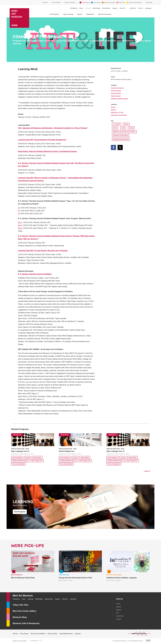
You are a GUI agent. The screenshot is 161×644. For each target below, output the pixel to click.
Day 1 (20, 222)
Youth (123, 128)
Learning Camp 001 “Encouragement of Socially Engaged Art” (42, 140)
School (115, 128)
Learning (88, 8)
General (113, 110)
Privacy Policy (53, 634)
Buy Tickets (45, 3)
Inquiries (119, 619)
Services (119, 607)
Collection (133, 8)
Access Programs (17, 457)
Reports (80, 14)
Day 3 (20, 228)
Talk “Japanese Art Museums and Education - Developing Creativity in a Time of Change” (53, 128)
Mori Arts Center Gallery (110, 3)
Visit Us (141, 8)
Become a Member (56, 3)
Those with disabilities (18, 464)
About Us (122, 8)
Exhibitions (74, 8)
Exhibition (35, 274)
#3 (19, 214)
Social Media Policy (66, 634)
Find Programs (54, 14)
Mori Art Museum (86, 3)
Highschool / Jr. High (117, 112)
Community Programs (117, 88)
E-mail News (120, 616)
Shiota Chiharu (37, 457)
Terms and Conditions (38, 634)
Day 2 (20, 225)
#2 (19, 211)
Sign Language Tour (37, 461)
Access (118, 604)
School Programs (116, 93)
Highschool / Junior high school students (124, 132)
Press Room (24, 634)
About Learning (68, 14)
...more (146, 471)
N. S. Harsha (116, 124)
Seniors (113, 107)
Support (115, 8)
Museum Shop (122, 3)
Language (148, 8)
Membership (106, 8)
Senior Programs (116, 91)
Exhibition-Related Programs (119, 99)
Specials (119, 610)
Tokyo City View (97, 3)
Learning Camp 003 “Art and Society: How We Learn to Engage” (43, 251)
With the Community (105, 14)
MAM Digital (97, 8)
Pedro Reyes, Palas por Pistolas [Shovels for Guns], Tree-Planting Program (47, 151)
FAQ (117, 613)
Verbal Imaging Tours (85, 461)
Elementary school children (119, 115)
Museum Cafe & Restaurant (135, 3)
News (81, 8)
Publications (90, 14)
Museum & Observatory (70, 3)
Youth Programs (116, 96)
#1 (19, 208)
